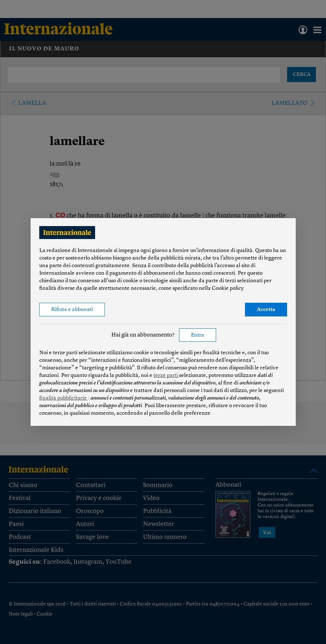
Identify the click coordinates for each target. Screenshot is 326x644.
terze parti (166, 376)
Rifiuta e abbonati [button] (72, 310)
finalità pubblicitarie (64, 398)
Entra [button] (198, 335)
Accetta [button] (266, 310)
